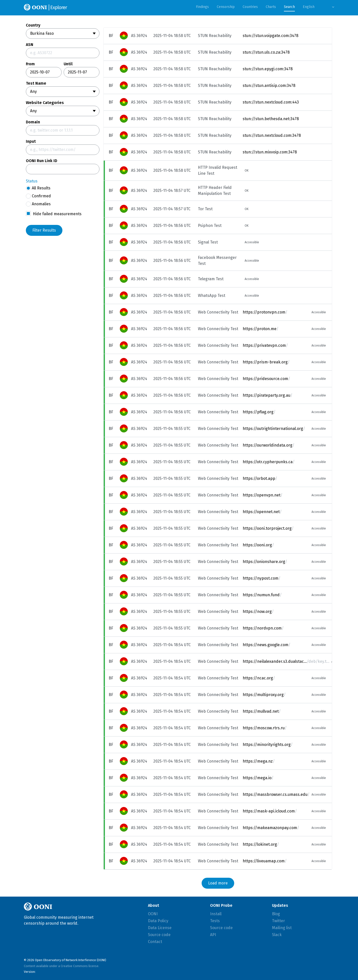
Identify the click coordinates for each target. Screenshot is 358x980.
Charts (271, 7)
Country (33, 25)
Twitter (278, 921)
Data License (160, 928)
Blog (276, 914)
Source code (159, 935)
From (30, 64)
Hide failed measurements (57, 214)
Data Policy (158, 921)
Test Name (36, 83)
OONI (153, 914)
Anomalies (38, 204)
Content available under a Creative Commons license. (62, 966)
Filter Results (44, 230)
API (213, 935)
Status (32, 181)
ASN (30, 45)
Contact (155, 942)
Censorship (226, 7)
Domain (33, 122)
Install (216, 914)
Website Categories (45, 103)
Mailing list (282, 928)
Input (31, 141)
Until (68, 64)
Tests (215, 921)
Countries (250, 7)
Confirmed (38, 196)
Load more (218, 883)
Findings (202, 7)
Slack (277, 935)
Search (289, 7)
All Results (38, 188)
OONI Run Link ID (42, 161)
